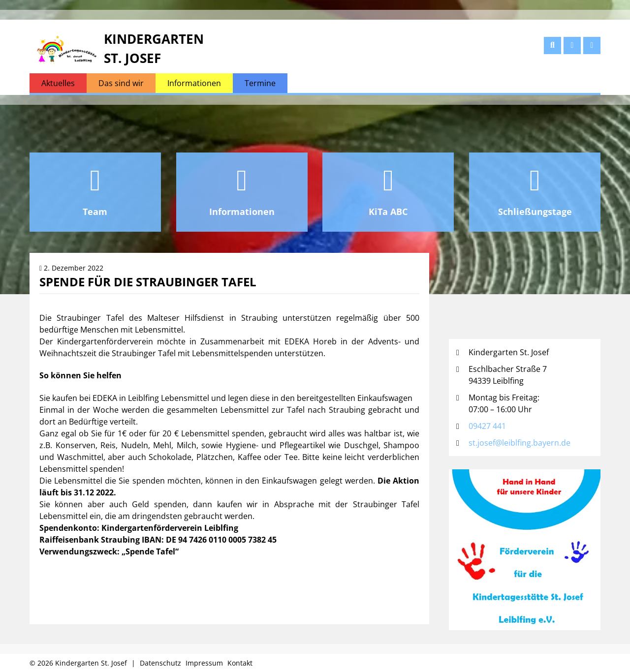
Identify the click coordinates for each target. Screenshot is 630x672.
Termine (260, 83)
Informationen (194, 83)
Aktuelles (58, 83)
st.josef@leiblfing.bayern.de (520, 443)
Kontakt (240, 663)
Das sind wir (121, 83)
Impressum (204, 663)
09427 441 (487, 426)
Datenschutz (160, 663)
